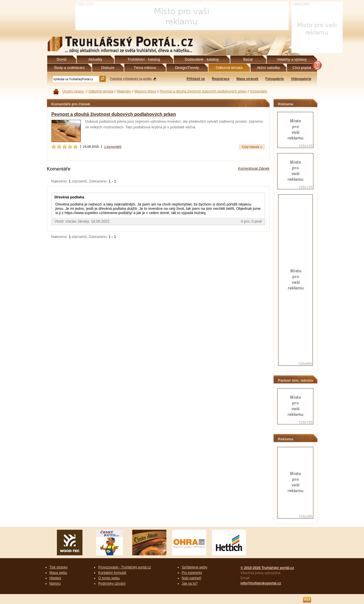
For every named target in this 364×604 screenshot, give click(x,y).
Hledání (55, 578)
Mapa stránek (247, 79)
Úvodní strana (73, 91)
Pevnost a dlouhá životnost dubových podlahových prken (203, 91)
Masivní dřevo (145, 91)
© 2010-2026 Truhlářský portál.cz (267, 568)
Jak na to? (190, 584)
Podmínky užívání (112, 584)
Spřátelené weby (195, 567)
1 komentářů (113, 147)
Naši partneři (192, 578)
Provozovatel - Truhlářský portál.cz (125, 567)
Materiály (124, 91)
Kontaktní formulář (112, 573)
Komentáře (259, 91)
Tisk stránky (59, 567)
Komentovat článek (254, 168)
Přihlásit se (196, 79)
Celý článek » (252, 147)
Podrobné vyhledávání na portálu (131, 79)
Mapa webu (58, 573)
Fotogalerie (275, 79)
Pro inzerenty (192, 573)
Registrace (221, 79)
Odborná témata (101, 91)
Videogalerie (301, 79)
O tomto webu (109, 578)
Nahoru (55, 584)
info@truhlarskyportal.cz (261, 583)
